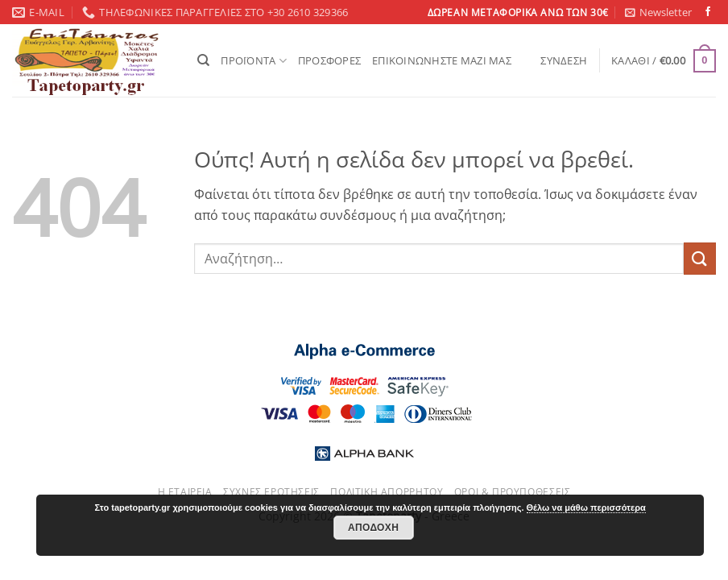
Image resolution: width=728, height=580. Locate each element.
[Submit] (700, 258)
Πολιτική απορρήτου (387, 492)
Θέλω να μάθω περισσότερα (586, 507)
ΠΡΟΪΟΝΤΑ (254, 61)
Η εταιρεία (185, 492)
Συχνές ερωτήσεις (271, 492)
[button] (658, 12)
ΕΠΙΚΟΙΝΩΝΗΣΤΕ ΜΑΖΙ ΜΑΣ (442, 60)
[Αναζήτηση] (203, 60)
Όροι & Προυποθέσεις (513, 492)
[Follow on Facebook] (708, 12)
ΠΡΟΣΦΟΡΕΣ (329, 60)
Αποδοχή (373, 528)
